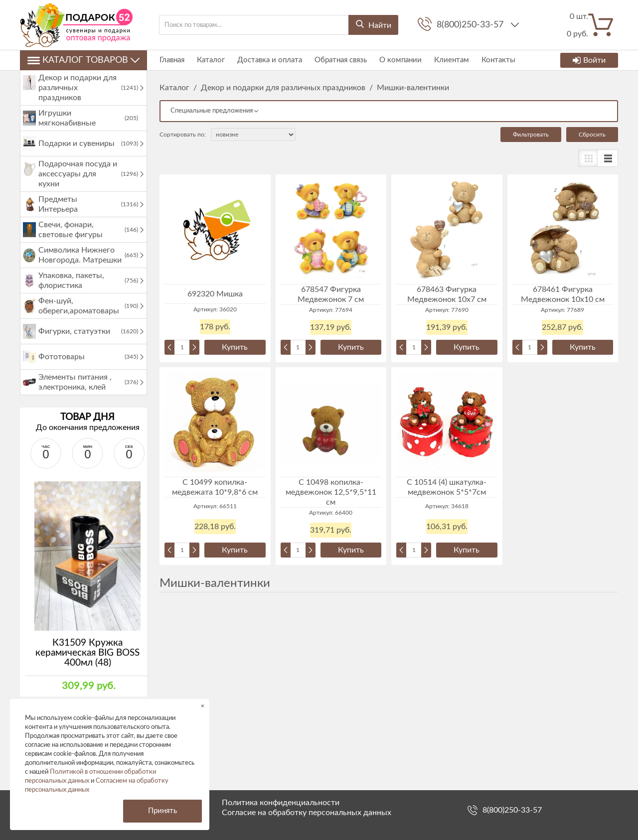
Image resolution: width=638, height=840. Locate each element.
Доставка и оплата (270, 60)
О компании (400, 60)
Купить (235, 347)
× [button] (203, 706)
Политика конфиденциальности (281, 803)
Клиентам (452, 60)
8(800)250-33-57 (471, 25)
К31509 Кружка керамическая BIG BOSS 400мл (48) (87, 653)
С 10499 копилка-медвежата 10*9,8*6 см (215, 487)
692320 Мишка (215, 294)
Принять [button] (162, 811)
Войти (589, 60)
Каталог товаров (83, 60)
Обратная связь (341, 60)
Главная (172, 60)
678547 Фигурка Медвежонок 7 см (331, 294)
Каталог (211, 60)
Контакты (498, 60)
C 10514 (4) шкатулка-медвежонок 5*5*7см (447, 487)
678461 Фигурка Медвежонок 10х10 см (563, 294)
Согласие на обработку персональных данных (307, 813)
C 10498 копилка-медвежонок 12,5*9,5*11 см (331, 492)
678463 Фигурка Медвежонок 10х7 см (447, 294)
